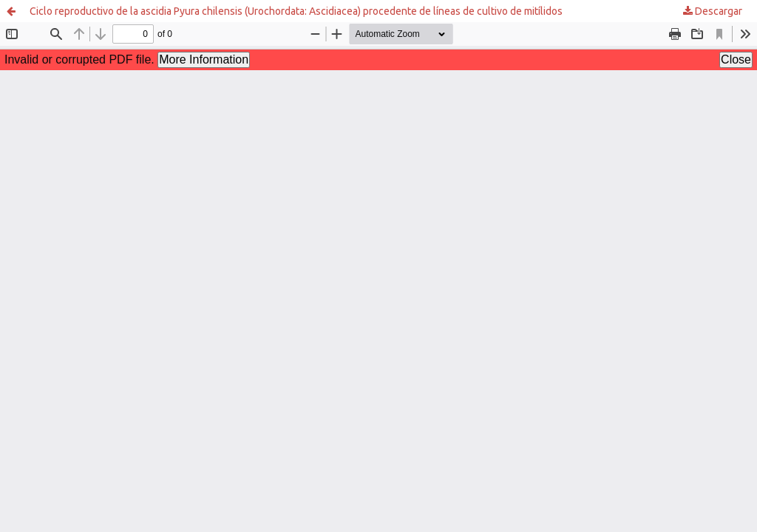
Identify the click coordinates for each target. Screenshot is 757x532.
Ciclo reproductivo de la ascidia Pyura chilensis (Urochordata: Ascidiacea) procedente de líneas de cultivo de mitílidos (296, 11)
